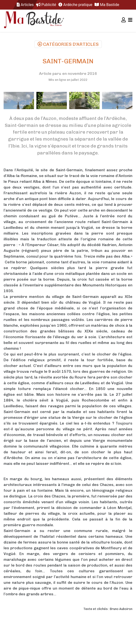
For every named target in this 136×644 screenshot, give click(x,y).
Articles (25, 5)
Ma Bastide (107, 5)
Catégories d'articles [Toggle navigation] (68, 44)
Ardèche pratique (75, 5)
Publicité (46, 5)
